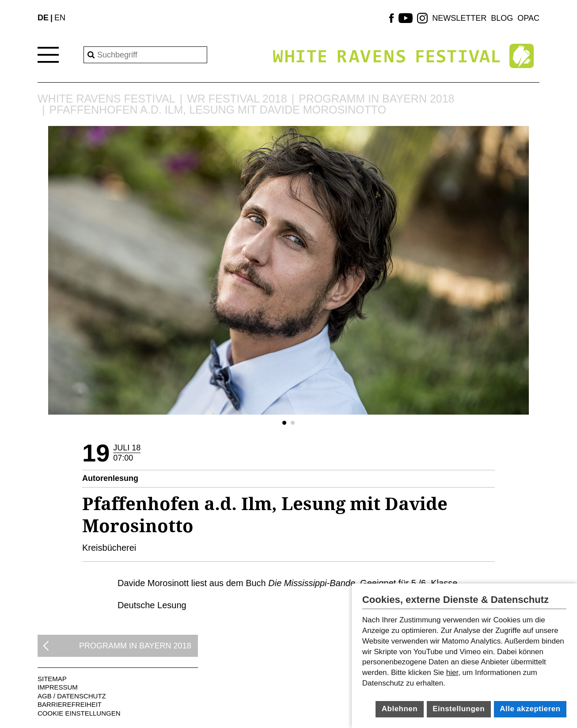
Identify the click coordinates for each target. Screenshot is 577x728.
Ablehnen (400, 709)
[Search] (145, 55)
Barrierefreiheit (70, 704)
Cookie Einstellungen (79, 713)
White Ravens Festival (106, 99)
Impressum (58, 687)
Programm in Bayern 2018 (376, 99)
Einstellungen (459, 709)
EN (60, 18)
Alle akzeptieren (530, 709)
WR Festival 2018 (237, 99)
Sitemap (52, 679)
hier (452, 673)
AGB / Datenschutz (72, 696)
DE (43, 18)
